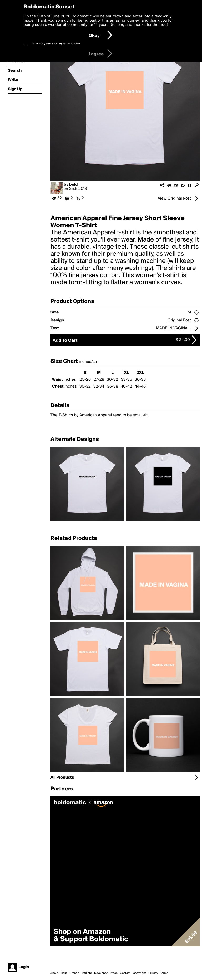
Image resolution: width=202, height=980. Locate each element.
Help (64, 973)
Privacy (153, 973)
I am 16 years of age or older (55, 43)
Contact (125, 973)
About (54, 973)
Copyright (139, 973)
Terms (164, 973)
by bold (71, 185)
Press (114, 973)
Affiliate (87, 973)
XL (127, 373)
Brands (74, 973)
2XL (140, 373)
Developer (101, 973)
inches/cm (89, 362)
